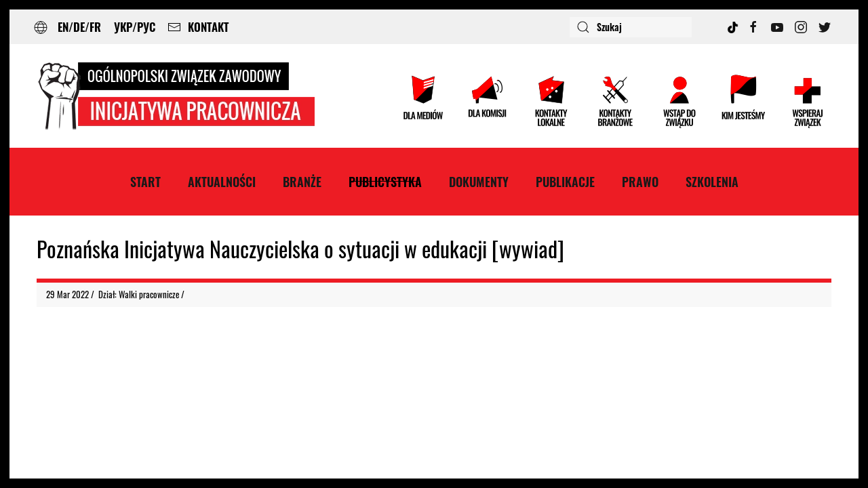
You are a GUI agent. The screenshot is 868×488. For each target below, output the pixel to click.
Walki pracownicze (149, 294)
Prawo (640, 182)
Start (145, 182)
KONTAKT (198, 27)
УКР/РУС (135, 27)
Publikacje (565, 182)
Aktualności (222, 182)
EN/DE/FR (79, 27)
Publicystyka (385, 182)
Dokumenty (479, 182)
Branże (302, 182)
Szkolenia (712, 182)
